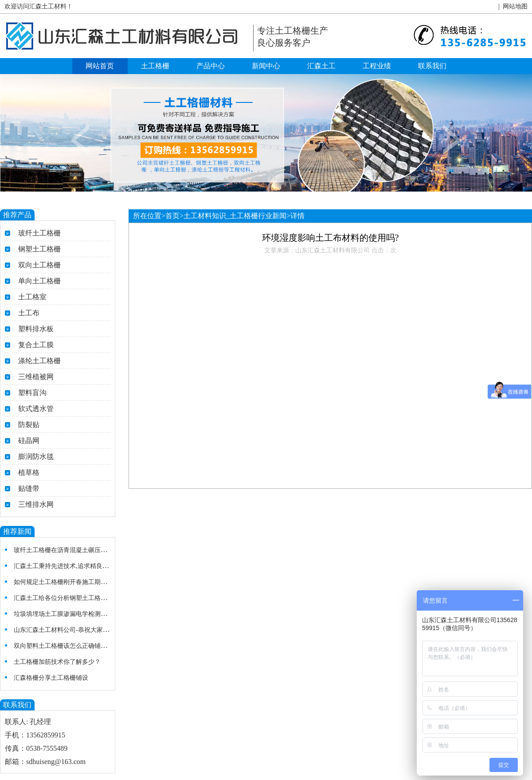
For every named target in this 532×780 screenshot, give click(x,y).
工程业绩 (377, 66)
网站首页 (100, 66)
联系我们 (432, 66)
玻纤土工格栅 (39, 233)
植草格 (29, 472)
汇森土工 (321, 66)
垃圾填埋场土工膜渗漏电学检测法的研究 (70, 614)
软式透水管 (36, 409)
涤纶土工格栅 (39, 361)
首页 (172, 216)
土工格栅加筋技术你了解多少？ (57, 662)
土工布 (29, 313)
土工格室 (32, 297)
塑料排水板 (36, 329)
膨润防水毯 (36, 457)
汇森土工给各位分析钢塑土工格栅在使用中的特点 (82, 598)
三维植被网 (36, 377)
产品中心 (211, 66)
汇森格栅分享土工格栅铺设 (51, 678)
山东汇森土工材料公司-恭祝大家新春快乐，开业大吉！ (89, 630)
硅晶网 (29, 441)
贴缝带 (29, 488)
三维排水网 (36, 504)
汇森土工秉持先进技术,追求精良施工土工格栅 (77, 566)
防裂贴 (29, 425)
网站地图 (515, 6)
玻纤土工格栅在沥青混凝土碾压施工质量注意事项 (82, 550)
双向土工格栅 (39, 265)
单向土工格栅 (39, 281)
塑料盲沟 (32, 393)
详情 (297, 216)
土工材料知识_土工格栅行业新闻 (235, 216)
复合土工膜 (36, 345)
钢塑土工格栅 (39, 249)
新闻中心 (266, 66)
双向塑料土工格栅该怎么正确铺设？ (63, 646)
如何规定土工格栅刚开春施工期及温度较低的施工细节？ (91, 582)
